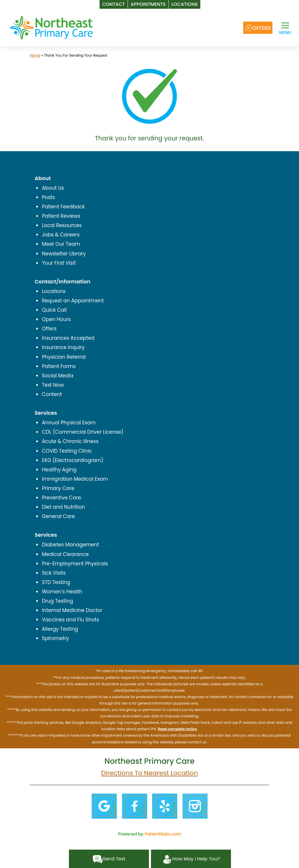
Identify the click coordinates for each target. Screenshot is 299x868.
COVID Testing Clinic (67, 451)
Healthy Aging (59, 470)
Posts (48, 197)
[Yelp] (165, 806)
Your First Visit (59, 263)
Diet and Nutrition (63, 507)
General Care (58, 516)
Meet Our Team (61, 244)
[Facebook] (134, 806)
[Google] (104, 806)
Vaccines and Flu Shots (70, 620)
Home (35, 55)
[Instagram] (195, 806)
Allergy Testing (60, 629)
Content (52, 394)
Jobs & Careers (61, 235)
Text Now (53, 385)
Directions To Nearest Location (149, 773)
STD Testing (56, 582)
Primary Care (58, 488)
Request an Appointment (73, 301)
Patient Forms (59, 366)
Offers (49, 329)
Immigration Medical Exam (75, 479)
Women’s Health (62, 592)
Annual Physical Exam (69, 423)
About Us (53, 188)
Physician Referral (64, 357)
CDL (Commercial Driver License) (82, 432)
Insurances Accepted (68, 338)
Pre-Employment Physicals (75, 564)
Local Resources (62, 225)
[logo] (51, 27)
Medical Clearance (65, 554)
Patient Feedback (63, 207)
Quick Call (54, 310)
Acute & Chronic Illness (70, 441)
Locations (54, 291)
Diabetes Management (70, 545)
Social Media (58, 376)
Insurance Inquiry (63, 347)
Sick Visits (54, 573)
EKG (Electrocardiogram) (73, 460)
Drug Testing (57, 601)
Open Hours (56, 319)
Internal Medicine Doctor (72, 610)
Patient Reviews (61, 216)
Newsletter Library (64, 254)
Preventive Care (61, 498)
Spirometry (55, 638)
